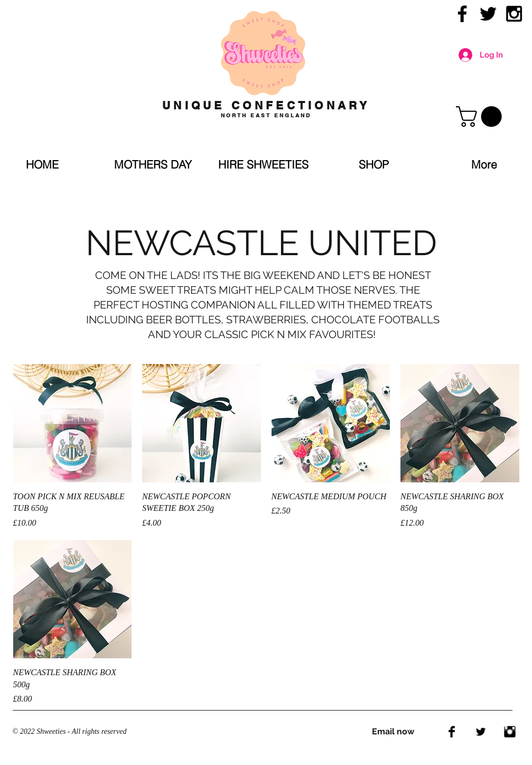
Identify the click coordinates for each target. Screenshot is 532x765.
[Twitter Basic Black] (481, 732)
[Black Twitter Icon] (488, 14)
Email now (393, 731)
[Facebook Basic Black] (452, 732)
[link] (481, 116)
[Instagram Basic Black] (510, 732)
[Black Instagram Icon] (514, 14)
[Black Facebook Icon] (462, 14)
